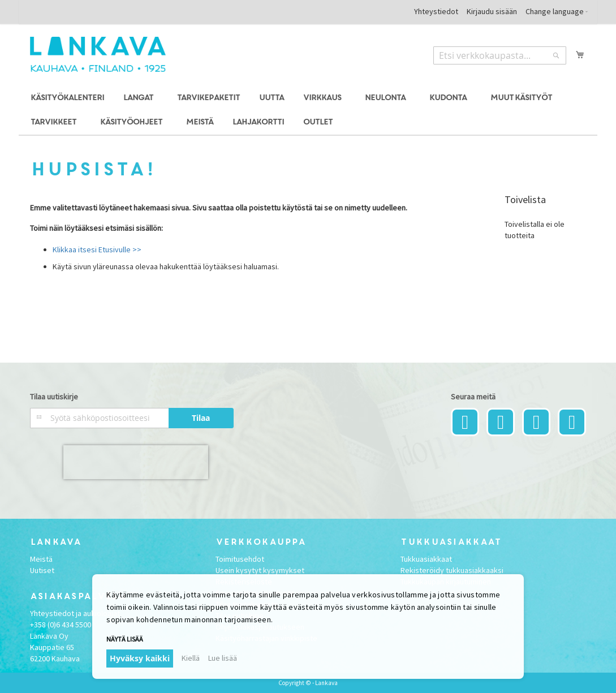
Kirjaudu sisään (492, 11)
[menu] (308, 110)
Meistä (41, 559)
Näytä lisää (125, 639)
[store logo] (98, 54)
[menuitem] (67, 98)
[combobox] (500, 55)
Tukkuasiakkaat (426, 559)
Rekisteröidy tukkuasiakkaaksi (452, 570)
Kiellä (191, 658)
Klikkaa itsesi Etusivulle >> (97, 249)
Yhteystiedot (436, 11)
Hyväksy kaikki (140, 658)
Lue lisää (223, 658)
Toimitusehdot (240, 559)
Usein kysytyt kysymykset (260, 570)
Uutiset (42, 570)
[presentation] (136, 462)
